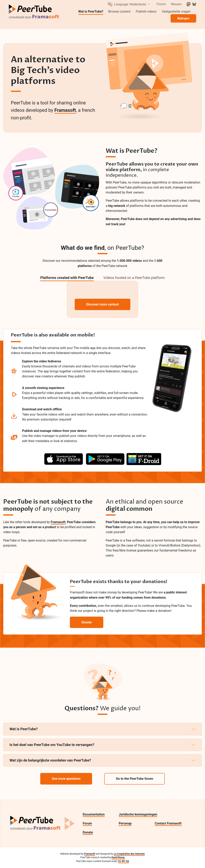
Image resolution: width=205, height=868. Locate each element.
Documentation (94, 814)
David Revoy (118, 857)
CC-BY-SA (124, 861)
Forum (87, 823)
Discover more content (103, 304)
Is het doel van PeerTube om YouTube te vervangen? (102, 745)
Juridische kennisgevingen (138, 814)
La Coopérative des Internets (129, 854)
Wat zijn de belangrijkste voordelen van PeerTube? (102, 760)
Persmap (125, 823)
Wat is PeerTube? (102, 729)
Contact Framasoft (168, 823)
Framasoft (65, 110)
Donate (88, 832)
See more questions (66, 779)
